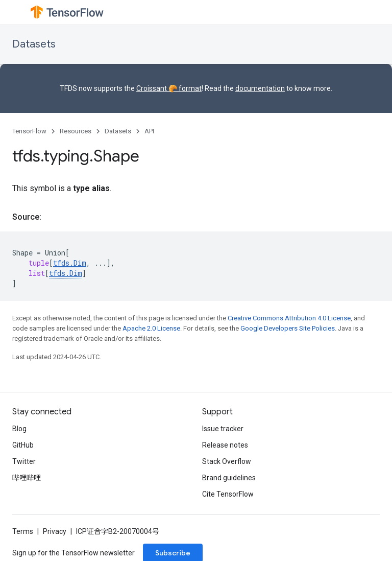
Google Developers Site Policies (288, 328)
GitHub (23, 445)
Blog (19, 429)
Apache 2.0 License (151, 328)
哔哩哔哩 (27, 478)
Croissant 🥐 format (169, 88)
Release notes (225, 445)
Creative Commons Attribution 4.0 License (289, 318)
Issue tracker (223, 429)
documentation (260, 88)
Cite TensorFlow (228, 494)
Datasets (34, 44)
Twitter (24, 461)
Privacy (55, 531)
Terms (23, 531)
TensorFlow (29, 131)
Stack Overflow (227, 461)
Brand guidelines (229, 478)
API (149, 131)
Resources (76, 131)
